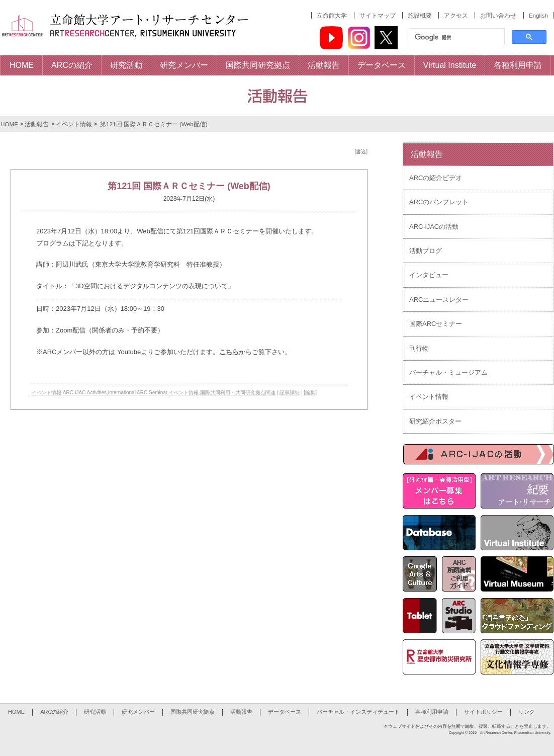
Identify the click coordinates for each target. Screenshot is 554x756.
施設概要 (420, 15)
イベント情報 (74, 124)
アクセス (456, 15)
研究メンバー (138, 712)
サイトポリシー (483, 712)
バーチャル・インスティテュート (358, 712)
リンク (527, 712)
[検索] (456, 37)
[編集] (311, 393)
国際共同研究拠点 (193, 712)
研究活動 (95, 712)
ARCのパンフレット (439, 202)
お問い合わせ (498, 15)
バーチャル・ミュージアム (448, 372)
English (538, 15)
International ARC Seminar (138, 393)
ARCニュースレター (439, 300)
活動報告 (37, 124)
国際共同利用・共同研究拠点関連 (238, 393)
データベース (285, 712)
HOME (9, 124)
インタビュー (429, 275)
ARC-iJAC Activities (85, 393)
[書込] (361, 152)
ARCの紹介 (54, 712)
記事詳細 (290, 393)
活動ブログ (426, 251)
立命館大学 (332, 15)
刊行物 (419, 348)
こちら (229, 352)
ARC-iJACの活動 (434, 227)
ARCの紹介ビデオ (436, 178)
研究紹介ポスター (435, 421)
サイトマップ (378, 15)
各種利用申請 (432, 712)
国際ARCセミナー (436, 324)
